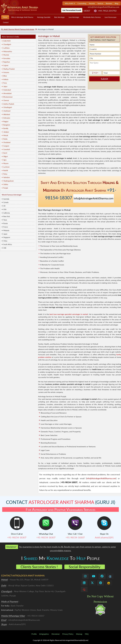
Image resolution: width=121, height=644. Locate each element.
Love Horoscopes (110, 17)
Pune (5, 83)
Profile (34, 634)
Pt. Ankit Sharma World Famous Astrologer (18, 29)
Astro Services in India (10, 37)
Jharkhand (7, 111)
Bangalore (7, 125)
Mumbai (6, 55)
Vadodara (7, 177)
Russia (5, 223)
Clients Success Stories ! (39, 567)
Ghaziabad (7, 142)
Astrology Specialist (44, 17)
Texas (5, 220)
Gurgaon (6, 146)
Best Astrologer (60, 17)
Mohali (6, 135)
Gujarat (6, 65)
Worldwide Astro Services (92, 17)
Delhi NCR (7, 41)
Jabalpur (6, 132)
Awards (92, 3)
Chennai (6, 100)
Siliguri (6, 156)
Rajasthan (7, 62)
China (5, 241)
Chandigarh (7, 44)
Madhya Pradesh (9, 69)
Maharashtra (8, 51)
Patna (5, 174)
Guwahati (7, 149)
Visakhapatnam (9, 181)
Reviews (109, 3)
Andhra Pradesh (9, 104)
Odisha (6, 184)
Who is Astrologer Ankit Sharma (22, 17)
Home (5, 17)
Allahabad (7, 114)
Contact (6, 22)
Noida (5, 139)
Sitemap (79, 634)
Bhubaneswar (8, 97)
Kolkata (6, 79)
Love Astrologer (74, 17)
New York (7, 216)
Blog (117, 3)
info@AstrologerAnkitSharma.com (104, 7)
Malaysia (6, 230)
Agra (5, 160)
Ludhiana (6, 48)
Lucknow (6, 167)
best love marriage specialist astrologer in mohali (69, 314)
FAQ (87, 634)
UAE (5, 248)
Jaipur (5, 86)
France (6, 227)
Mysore (6, 163)
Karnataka (7, 58)
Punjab (6, 188)
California (7, 213)
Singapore (7, 237)
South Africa (8, 244)
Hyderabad (7, 90)
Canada (6, 202)
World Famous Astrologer (12, 195)
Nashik (6, 170)
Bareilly (6, 128)
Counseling (82, 3)
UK (4, 206)
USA (5, 209)
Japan (5, 234)
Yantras (100, 3)
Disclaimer (56, 634)
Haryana (6, 72)
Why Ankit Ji (70, 3)
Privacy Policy (68, 634)
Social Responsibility (85, 567)
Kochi (5, 153)
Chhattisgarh (8, 107)
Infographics (44, 634)
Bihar (5, 76)
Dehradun (7, 118)
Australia (6, 199)
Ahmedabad (7, 93)
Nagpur (6, 121)
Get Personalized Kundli (72, 10)
